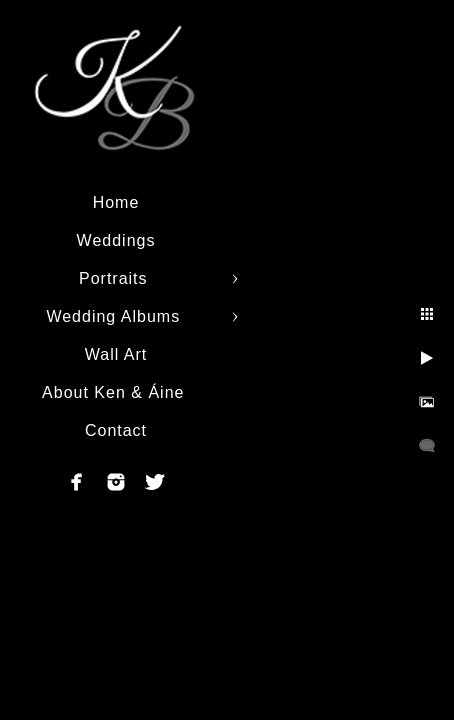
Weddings (116, 240)
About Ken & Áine (116, 392)
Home (116, 202)
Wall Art (116, 354)
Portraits (116, 278)
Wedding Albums (115, 316)
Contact (116, 430)
